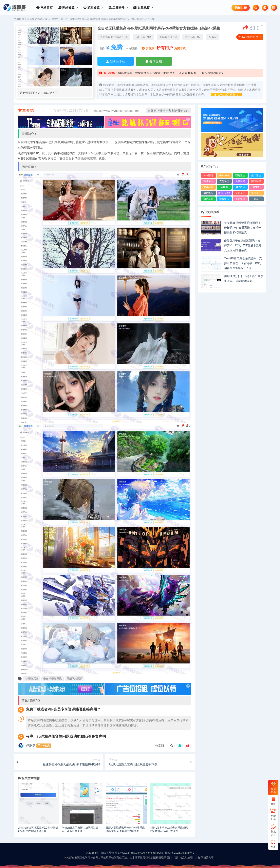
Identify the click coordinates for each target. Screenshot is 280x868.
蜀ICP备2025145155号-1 (180, 853)
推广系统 (256, 175)
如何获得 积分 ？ (227, 95)
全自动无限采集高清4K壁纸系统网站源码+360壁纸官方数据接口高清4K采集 (110, 19)
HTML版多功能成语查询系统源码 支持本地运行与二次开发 (169, 829)
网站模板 (208, 193)
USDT (256, 187)
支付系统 (224, 181)
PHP (149, 37)
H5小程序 (208, 187)
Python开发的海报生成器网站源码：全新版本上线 (80, 829)
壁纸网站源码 (74, 679)
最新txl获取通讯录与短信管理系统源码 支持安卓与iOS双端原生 (125, 829)
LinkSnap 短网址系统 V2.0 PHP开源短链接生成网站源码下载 (38, 829)
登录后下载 (116, 61)
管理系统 (256, 193)
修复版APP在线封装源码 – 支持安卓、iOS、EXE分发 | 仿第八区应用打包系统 (243, 245)
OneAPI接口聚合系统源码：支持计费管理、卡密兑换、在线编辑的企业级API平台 (243, 263)
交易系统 (240, 193)
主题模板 (240, 199)
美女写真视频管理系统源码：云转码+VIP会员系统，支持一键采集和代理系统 (243, 228)
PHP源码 (208, 175)
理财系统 (240, 175)
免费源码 (240, 181)
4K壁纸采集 (32, 679)
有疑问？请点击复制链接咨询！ (169, 111)
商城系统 (208, 181)
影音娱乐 (224, 199)
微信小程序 (224, 193)
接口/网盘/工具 (54, 19)
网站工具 (208, 199)
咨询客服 (154, 61)
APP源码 (240, 187)
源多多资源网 (35, 19)
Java (256, 199)
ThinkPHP (224, 175)
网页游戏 (256, 181)
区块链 (224, 187)
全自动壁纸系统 (52, 679)
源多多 (31, 745)
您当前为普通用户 (250, 37)
